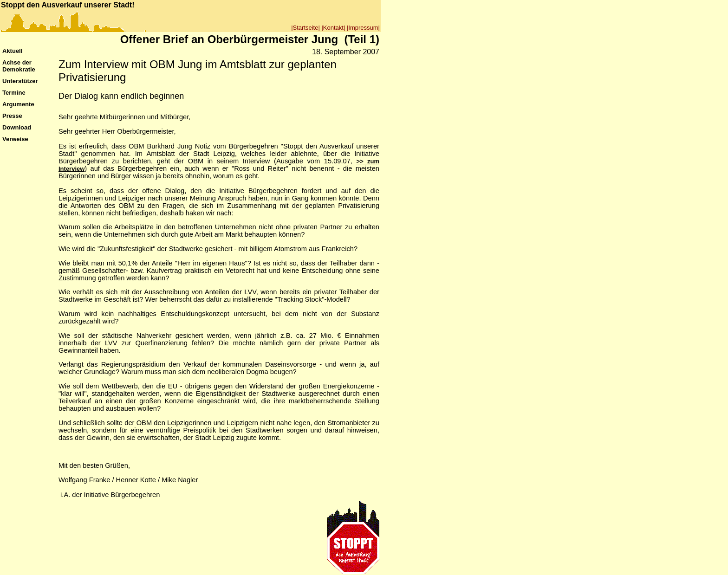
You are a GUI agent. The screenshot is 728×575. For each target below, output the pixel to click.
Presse (12, 116)
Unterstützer (20, 81)
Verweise (15, 139)
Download (17, 127)
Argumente (18, 104)
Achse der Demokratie (19, 66)
